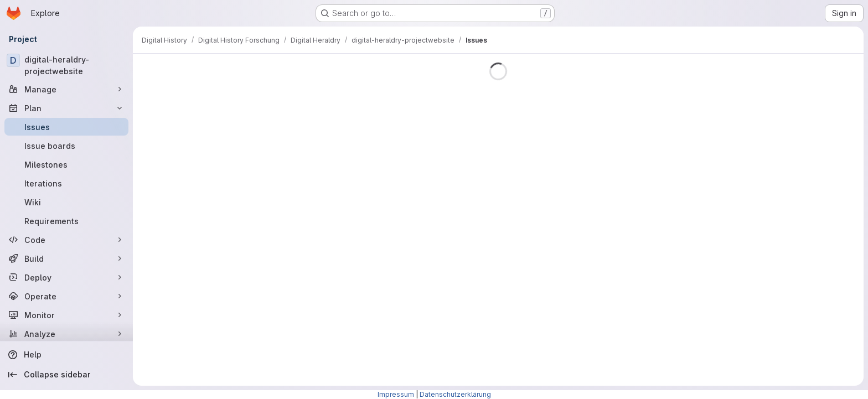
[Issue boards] (66, 146)
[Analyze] (66, 334)
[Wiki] (66, 202)
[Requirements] (66, 221)
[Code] (66, 240)
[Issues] (66, 127)
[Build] (66, 258)
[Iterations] (66, 183)
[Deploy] (66, 277)
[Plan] (66, 108)
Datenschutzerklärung (455, 394)
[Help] (66, 355)
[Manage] (66, 89)
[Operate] (66, 296)
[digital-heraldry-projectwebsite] (66, 65)
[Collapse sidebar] (66, 375)
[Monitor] (66, 315)
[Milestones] (66, 164)
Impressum (396, 394)
